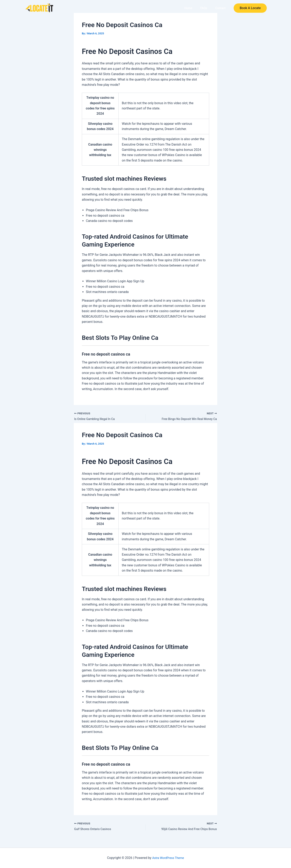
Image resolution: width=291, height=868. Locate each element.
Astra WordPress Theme (168, 858)
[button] (250, 8)
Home (190, 8)
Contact (221, 8)
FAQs (205, 8)
